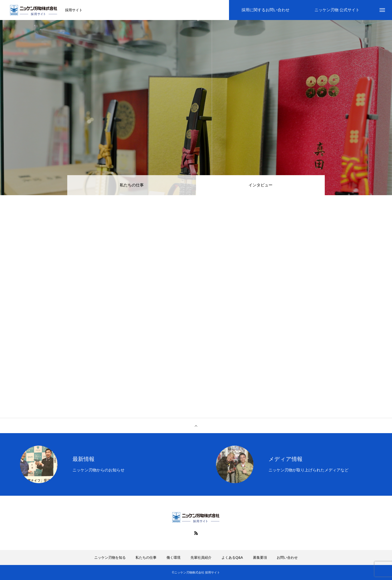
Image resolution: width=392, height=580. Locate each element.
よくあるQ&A (232, 557)
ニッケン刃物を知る (110, 557)
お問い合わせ (287, 557)
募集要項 (260, 557)
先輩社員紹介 (201, 557)
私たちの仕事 (132, 185)
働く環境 (173, 557)
